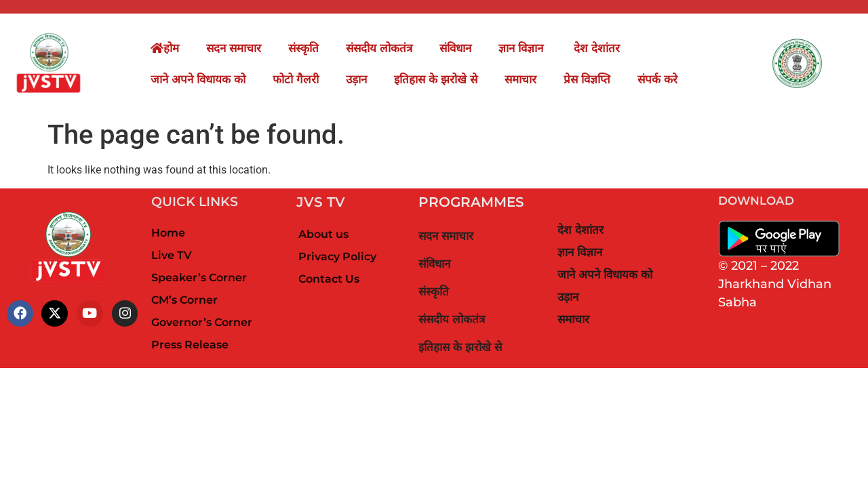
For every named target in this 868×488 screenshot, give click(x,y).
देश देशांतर (597, 48)
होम (165, 48)
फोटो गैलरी (296, 79)
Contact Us (329, 279)
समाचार (520, 79)
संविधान (455, 48)
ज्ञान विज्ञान (522, 48)
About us (323, 234)
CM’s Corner (184, 300)
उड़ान (356, 79)
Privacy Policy (337, 257)
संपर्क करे (657, 79)
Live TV (172, 255)
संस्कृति (303, 48)
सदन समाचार (234, 48)
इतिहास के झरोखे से (436, 79)
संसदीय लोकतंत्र (379, 48)
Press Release (190, 345)
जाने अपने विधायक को (198, 79)
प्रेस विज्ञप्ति (587, 79)
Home (168, 233)
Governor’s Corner (202, 322)
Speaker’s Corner (199, 278)
